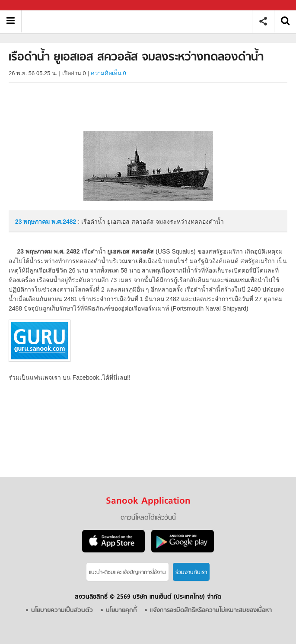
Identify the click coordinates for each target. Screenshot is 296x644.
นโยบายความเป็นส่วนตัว (62, 611)
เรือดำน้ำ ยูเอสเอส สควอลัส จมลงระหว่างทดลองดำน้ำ (140, 21)
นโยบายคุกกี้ (121, 611)
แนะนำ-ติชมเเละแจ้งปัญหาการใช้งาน (127, 573)
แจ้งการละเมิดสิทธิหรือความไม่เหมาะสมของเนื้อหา (211, 611)
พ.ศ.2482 (64, 222)
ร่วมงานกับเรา (191, 573)
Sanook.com (26, 5)
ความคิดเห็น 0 (108, 73)
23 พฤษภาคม (33, 222)
